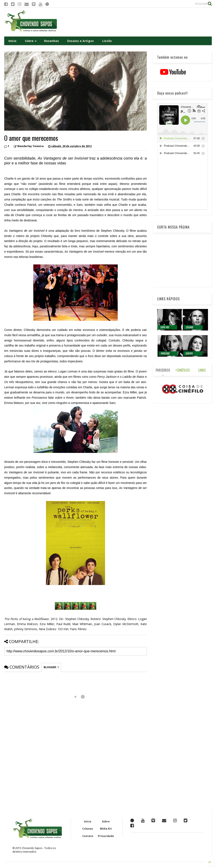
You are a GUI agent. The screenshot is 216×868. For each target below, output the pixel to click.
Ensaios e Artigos (81, 41)
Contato (88, 836)
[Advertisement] (135, 22)
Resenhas (51, 41)
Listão (107, 41)
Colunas (88, 829)
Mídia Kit (106, 829)
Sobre (31, 41)
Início (12, 41)
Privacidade (106, 836)
